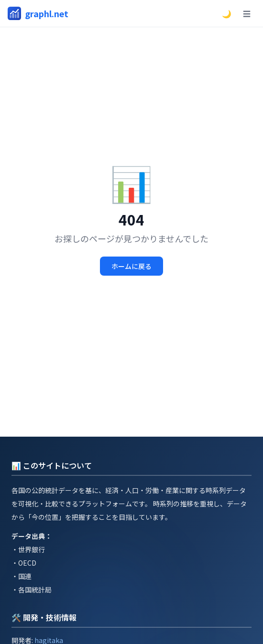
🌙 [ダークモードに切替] (227, 13)
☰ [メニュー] (247, 13)
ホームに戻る (131, 266)
